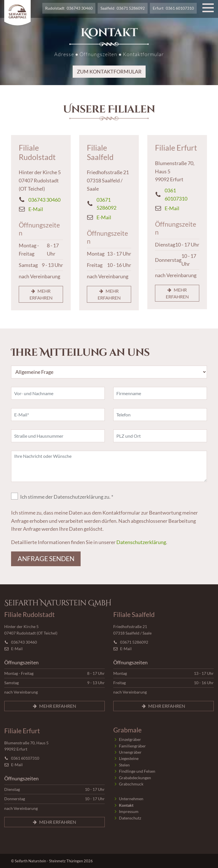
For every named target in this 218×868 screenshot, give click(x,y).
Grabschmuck (131, 784)
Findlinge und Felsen (137, 771)
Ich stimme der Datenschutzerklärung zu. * (67, 497)
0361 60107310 (180, 8)
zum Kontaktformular (109, 71)
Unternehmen (131, 799)
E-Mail (36, 209)
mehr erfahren (41, 294)
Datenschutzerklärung (141, 542)
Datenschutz (130, 818)
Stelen (124, 765)
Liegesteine (129, 758)
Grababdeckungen (135, 778)
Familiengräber (132, 746)
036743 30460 (80, 8)
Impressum (129, 811)
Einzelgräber (130, 739)
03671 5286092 (131, 8)
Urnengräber (130, 752)
